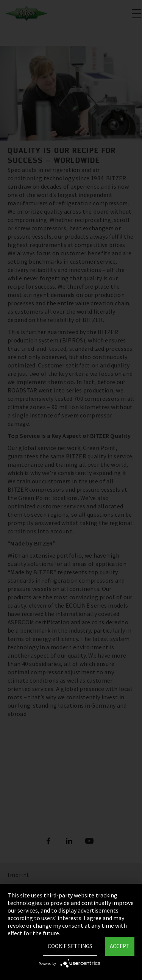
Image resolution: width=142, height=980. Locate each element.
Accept (120, 946)
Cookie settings (70, 946)
